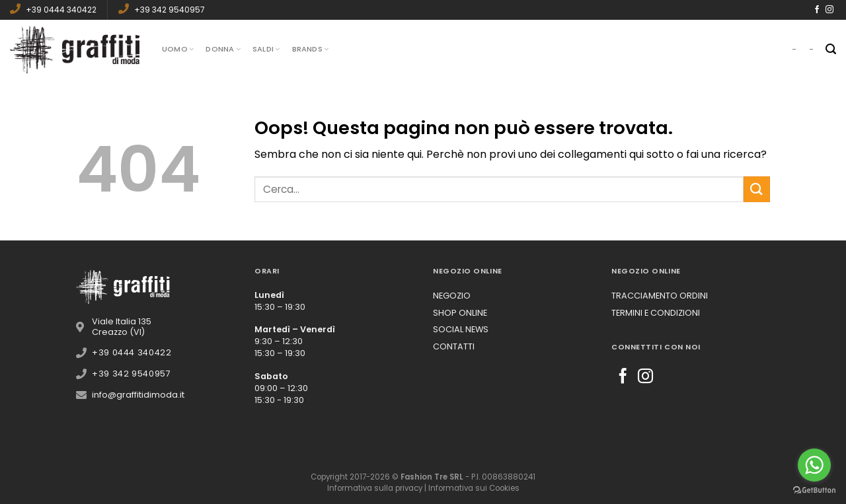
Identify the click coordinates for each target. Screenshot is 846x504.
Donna (223, 49)
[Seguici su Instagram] (829, 10)
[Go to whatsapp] (814, 465)
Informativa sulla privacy (375, 488)
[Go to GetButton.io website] (814, 490)
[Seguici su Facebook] (817, 10)
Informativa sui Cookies (474, 488)
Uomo (178, 49)
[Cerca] (831, 49)
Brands (311, 49)
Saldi (266, 49)
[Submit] (757, 189)
